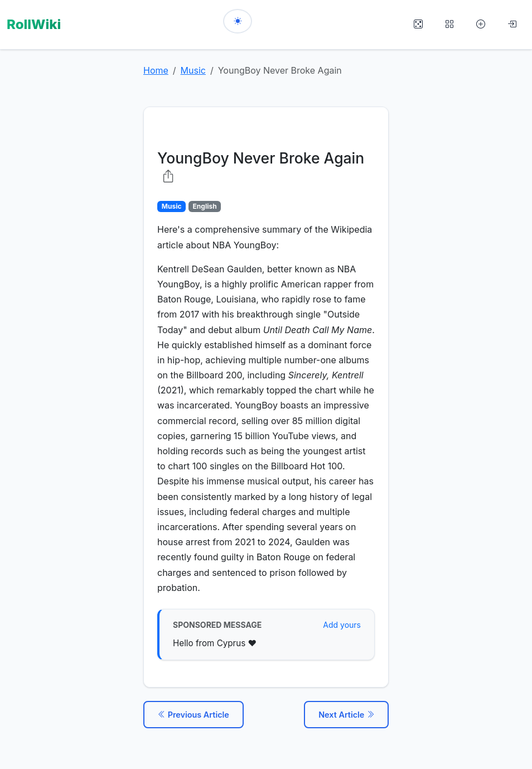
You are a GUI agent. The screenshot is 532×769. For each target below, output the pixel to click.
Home (156, 68)
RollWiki (34, 23)
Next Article (346, 711)
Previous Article (194, 711)
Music (193, 68)
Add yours (342, 622)
